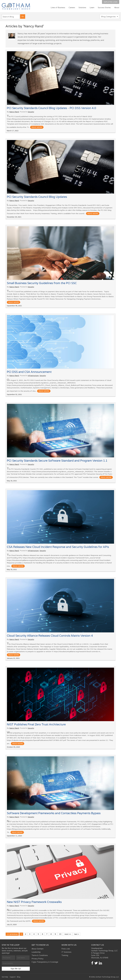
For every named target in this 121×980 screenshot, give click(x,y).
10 (60, 934)
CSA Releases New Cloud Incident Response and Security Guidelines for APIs (58, 547)
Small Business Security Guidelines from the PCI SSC (42, 283)
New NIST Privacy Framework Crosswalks (34, 902)
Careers (72, 7)
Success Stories (104, 7)
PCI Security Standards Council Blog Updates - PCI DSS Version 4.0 (51, 108)
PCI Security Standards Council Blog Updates (37, 197)
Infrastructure (33, 376)
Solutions (82, 7)
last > (77, 934)
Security (31, 112)
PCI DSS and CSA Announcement (29, 372)
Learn (92, 7)
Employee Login (111, 2)
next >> (68, 934)
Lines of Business (58, 7)
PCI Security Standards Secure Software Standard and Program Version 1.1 (57, 461)
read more (37, 127)
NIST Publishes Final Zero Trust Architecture (36, 724)
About (117, 7)
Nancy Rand (14, 112)
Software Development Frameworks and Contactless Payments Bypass (54, 813)
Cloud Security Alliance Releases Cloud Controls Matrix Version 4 (50, 636)
